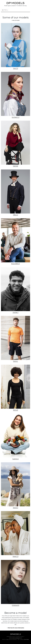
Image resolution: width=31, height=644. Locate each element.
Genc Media (27, 639)
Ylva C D (16, 68)
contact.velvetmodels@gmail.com (15, 638)
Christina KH (16, 605)
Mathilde (15, 166)
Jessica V (15, 508)
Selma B (16, 410)
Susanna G (16, 459)
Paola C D (16, 556)
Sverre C (16, 361)
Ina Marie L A (16, 117)
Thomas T (16, 312)
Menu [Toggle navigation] (5, 10)
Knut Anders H (15, 264)
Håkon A (16, 215)
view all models (16, 20)
